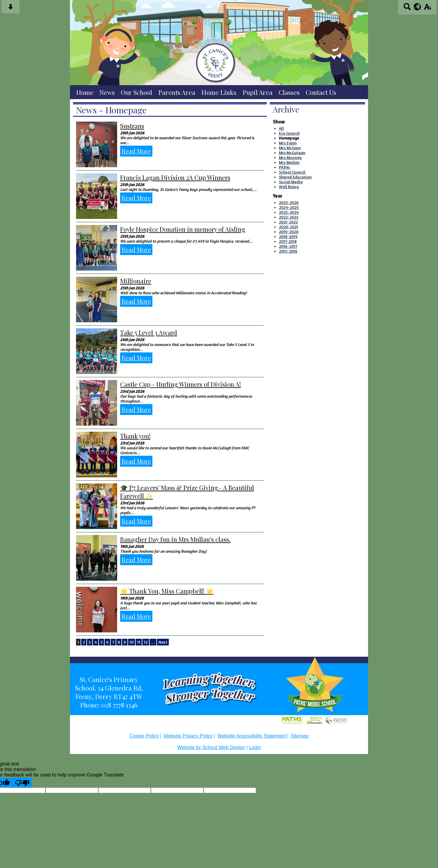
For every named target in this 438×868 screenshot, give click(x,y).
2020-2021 (289, 227)
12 (146, 642)
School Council (292, 172)
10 (132, 642)
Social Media (291, 182)
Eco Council (289, 133)
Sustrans (132, 126)
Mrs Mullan (289, 162)
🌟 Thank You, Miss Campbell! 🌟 (167, 591)
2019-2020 (289, 232)
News (107, 92)
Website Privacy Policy (188, 736)
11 (139, 642)
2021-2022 (288, 222)
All (281, 128)
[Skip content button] (10, 9)
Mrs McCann (290, 148)
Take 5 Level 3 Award (149, 332)
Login (255, 747)
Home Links (219, 92)
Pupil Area (257, 92)
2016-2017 (288, 246)
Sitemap (300, 736)
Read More (136, 151)
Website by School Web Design (211, 747)
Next (163, 642)
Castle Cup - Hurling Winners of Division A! (181, 384)
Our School (136, 92)
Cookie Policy (144, 736)
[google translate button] (417, 7)
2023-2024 (289, 212)
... (153, 642)
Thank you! (135, 436)
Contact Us (321, 92)
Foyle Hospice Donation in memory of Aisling (183, 229)
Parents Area (177, 92)
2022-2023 (289, 217)
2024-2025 (289, 207)
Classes (289, 92)
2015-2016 (288, 251)
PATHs (284, 167)
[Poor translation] (22, 783)
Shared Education (295, 177)
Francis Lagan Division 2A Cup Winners (175, 177)
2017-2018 (288, 241)
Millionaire (136, 281)
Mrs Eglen (288, 143)
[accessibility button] (428, 9)
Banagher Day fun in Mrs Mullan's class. (175, 539)
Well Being (289, 187)
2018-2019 (288, 237)
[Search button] (407, 9)
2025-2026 (289, 202)
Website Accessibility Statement (252, 736)
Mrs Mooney (290, 157)
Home (85, 92)
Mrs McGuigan (292, 153)
